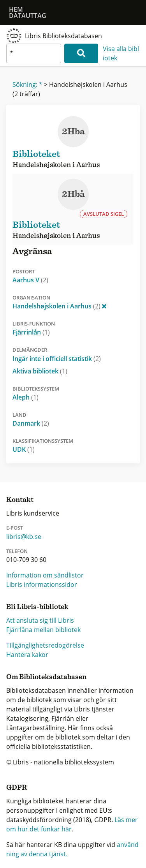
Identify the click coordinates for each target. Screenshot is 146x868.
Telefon (17, 551)
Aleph (26, 397)
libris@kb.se (24, 537)
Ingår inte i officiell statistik (57, 359)
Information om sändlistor (45, 575)
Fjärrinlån (31, 332)
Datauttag (28, 16)
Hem (16, 9)
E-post (15, 528)
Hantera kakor (27, 655)
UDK (24, 449)
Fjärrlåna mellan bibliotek (43, 630)
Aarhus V (30, 280)
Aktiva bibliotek (40, 371)
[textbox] (34, 53)
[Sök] (81, 53)
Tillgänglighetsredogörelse (45, 645)
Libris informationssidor (42, 585)
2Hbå (73, 194)
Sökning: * (27, 85)
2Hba (73, 132)
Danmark (31, 423)
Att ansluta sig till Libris (40, 620)
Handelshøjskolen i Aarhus (59, 306)
